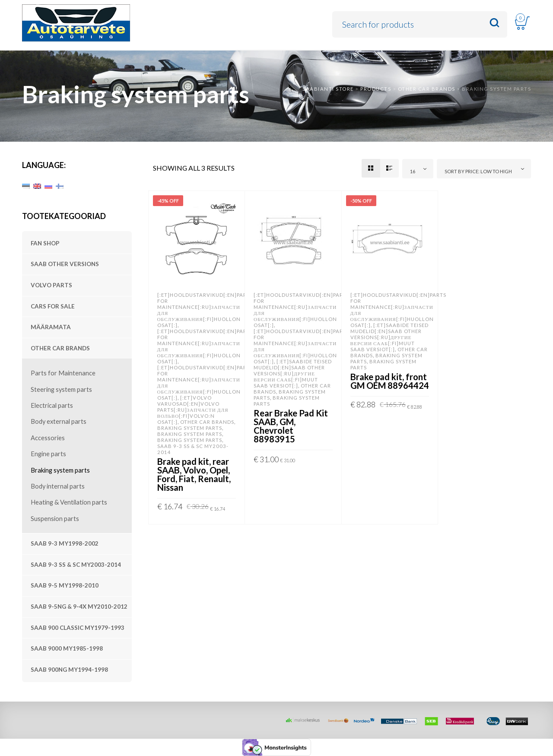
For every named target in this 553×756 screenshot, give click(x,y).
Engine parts (48, 454)
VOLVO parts (51, 285)
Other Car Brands (60, 348)
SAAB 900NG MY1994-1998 (69, 670)
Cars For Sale (53, 306)
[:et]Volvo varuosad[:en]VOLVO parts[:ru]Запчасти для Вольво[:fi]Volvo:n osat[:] (193, 410)
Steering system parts (61, 389)
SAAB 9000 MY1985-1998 (67, 648)
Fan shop (45, 243)
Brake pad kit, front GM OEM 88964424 (390, 381)
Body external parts (59, 421)
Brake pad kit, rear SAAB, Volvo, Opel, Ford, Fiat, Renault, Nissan (194, 474)
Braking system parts (60, 470)
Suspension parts (55, 519)
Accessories (48, 438)
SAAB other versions (65, 264)
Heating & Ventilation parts (69, 502)
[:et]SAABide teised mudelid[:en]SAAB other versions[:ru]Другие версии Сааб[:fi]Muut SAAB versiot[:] (293, 373)
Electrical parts (52, 405)
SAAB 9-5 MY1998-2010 (65, 585)
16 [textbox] (413, 171)
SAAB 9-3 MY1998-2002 (65, 543)
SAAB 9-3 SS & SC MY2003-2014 (76, 565)
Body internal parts (58, 486)
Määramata (51, 327)
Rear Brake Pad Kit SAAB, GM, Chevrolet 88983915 (291, 426)
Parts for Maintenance (63, 373)
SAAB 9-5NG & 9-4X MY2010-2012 (79, 607)
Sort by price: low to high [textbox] (478, 171)
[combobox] (418, 169)
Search (494, 23)
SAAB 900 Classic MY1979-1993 (78, 628)
